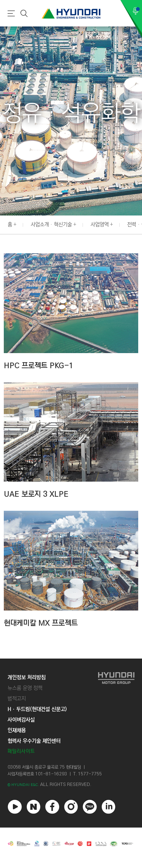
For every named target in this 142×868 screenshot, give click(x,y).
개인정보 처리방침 (27, 677)
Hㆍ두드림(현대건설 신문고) (37, 709)
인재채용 (17, 730)
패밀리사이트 (21, 751)
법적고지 (17, 699)
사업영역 (100, 225)
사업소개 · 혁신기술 (51, 225)
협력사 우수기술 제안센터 (34, 741)
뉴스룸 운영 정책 (25, 688)
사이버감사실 (21, 720)
